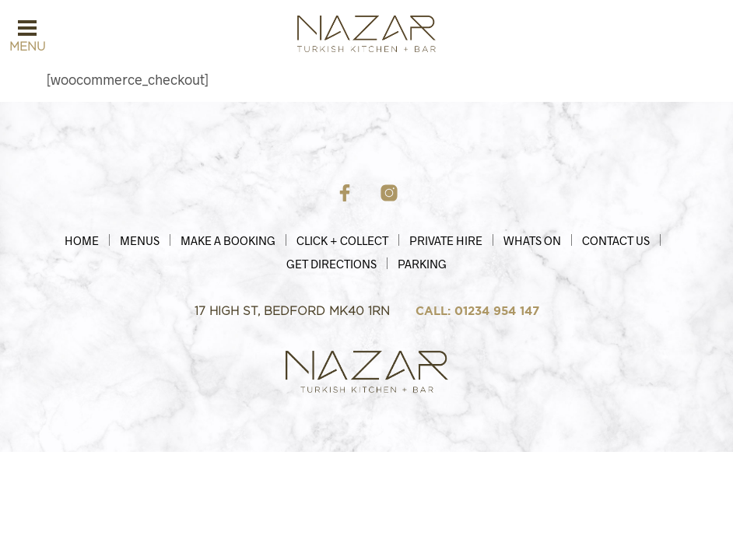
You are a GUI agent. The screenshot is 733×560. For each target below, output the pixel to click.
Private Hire (446, 240)
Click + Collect (342, 240)
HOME (82, 240)
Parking (422, 264)
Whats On (532, 240)
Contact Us (616, 240)
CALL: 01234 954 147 (477, 311)
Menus (140, 240)
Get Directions (331, 264)
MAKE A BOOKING (228, 240)
